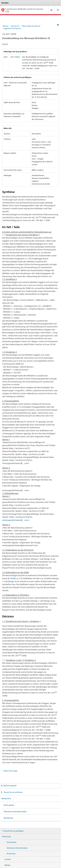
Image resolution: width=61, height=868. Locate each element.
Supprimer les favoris (12, 28)
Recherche (6, 798)
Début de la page (11, 771)
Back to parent (10, 785)
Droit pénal (9, 805)
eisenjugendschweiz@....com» (16, 463)
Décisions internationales (15, 811)
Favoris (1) (15, 26)
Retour (6, 26)
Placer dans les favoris (31, 26)
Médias (7, 865)
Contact (8, 859)
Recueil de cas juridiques (13, 792)
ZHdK (13, 578)
